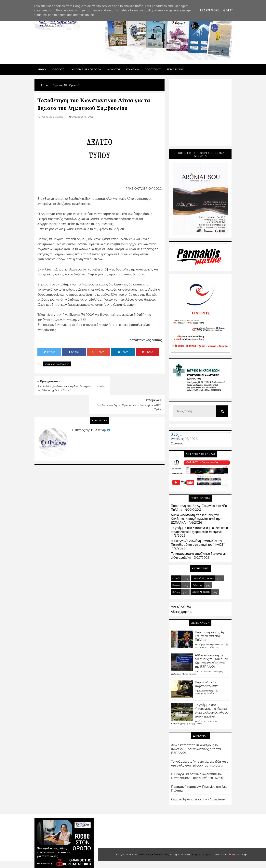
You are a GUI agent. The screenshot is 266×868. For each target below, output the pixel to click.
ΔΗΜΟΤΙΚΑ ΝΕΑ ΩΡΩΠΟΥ (85, 69)
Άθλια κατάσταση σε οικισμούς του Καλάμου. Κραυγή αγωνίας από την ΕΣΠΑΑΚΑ (196, 519)
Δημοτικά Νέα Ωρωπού (57, 364)
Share (74, 352)
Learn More (210, 10)
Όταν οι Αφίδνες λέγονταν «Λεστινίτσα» (198, 799)
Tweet (49, 352)
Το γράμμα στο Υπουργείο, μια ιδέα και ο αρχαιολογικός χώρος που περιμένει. (199, 530)
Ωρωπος (58, 69)
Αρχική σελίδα (181, 606)
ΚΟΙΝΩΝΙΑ (133, 69)
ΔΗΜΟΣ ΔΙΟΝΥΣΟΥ (201, 592)
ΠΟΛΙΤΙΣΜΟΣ (153, 69)
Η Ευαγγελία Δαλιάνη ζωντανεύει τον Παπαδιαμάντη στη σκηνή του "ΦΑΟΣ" (198, 543)
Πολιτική (176, 592)
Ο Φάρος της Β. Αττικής (89, 411)
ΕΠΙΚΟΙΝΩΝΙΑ (175, 69)
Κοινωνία (176, 585)
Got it (228, 10)
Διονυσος (114, 69)
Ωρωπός (177, 443)
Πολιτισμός (198, 585)
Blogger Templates (202, 855)
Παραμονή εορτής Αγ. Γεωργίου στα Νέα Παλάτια (210, 636)
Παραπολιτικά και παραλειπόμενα (207, 684)
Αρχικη (42, 69)
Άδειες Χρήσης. (181, 612)
